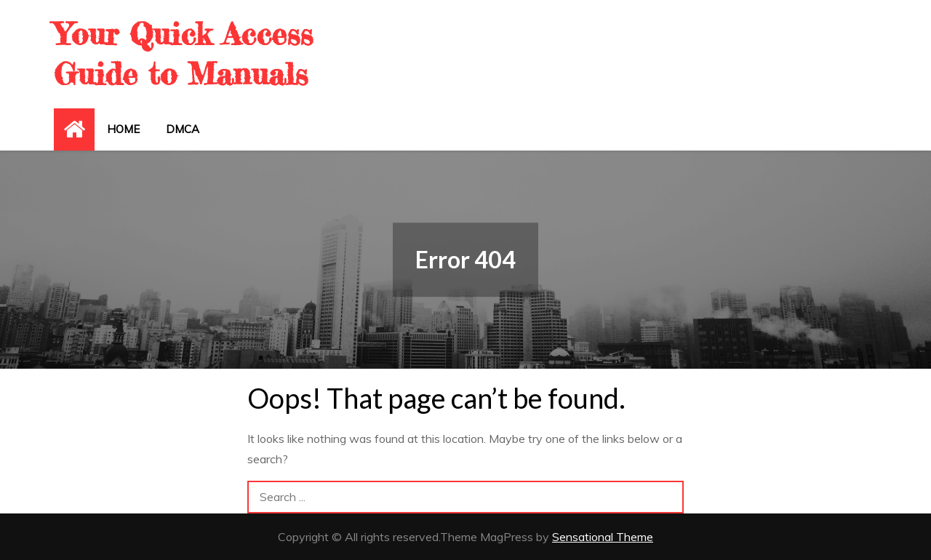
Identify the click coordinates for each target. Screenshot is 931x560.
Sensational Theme (603, 537)
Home (123, 129)
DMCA (183, 129)
